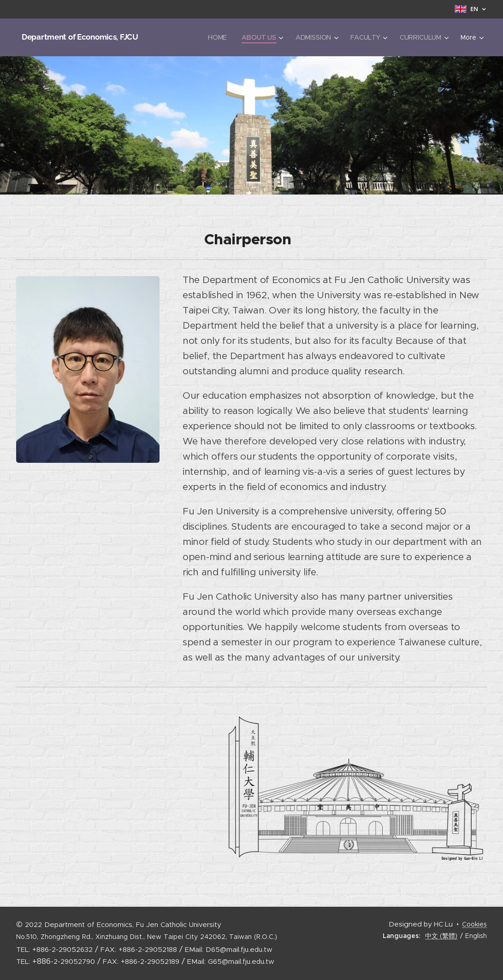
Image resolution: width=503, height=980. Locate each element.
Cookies (474, 924)
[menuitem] (219, 37)
